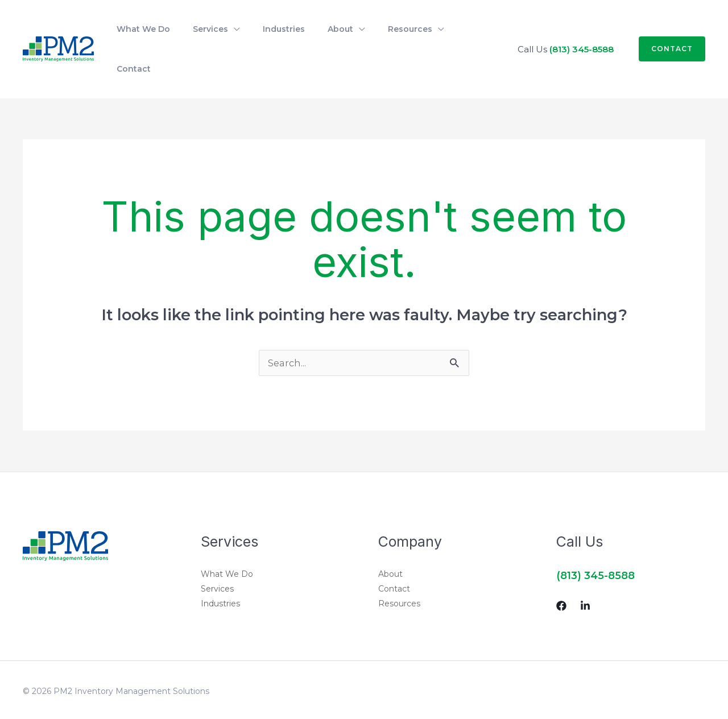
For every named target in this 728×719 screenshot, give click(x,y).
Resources (399, 571)
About (390, 541)
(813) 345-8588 (582, 32)
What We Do (227, 541)
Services (217, 556)
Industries (220, 571)
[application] (220, 32)
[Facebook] (561, 573)
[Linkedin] (585, 573)
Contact (394, 556)
